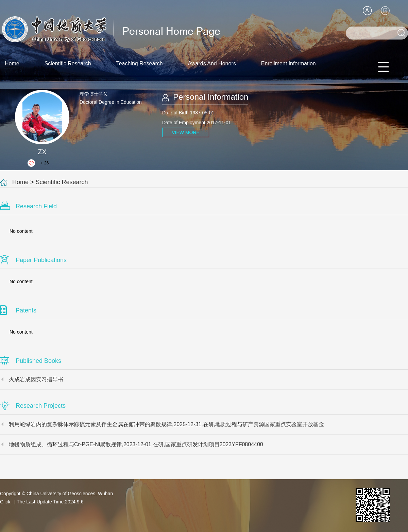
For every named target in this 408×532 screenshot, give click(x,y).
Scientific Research (68, 63)
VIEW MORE (186, 132)
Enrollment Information (288, 63)
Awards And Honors (212, 63)
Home (12, 63)
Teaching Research (140, 63)
